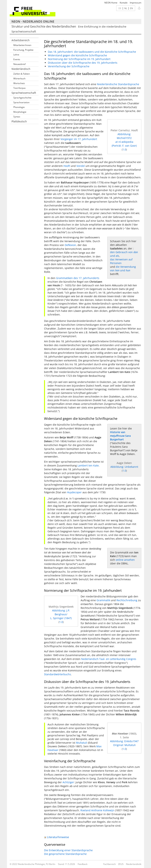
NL (126, 8)
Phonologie (19, 107)
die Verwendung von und (123, 269)
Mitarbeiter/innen (22, 45)
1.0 (124, 149)
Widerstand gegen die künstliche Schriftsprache (77, 55)
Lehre (16, 55)
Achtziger (68, 782)
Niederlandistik (134, 864)
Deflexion (70, 245)
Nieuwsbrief (19, 64)
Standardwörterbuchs (57, 674)
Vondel (81, 166)
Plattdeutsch (19, 121)
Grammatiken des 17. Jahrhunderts (78, 278)
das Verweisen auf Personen (121, 261)
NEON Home (111, 3)
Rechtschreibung (127, 600)
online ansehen (125, 560)
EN (131, 8)
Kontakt (124, 3)
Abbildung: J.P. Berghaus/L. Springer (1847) (61, 614)
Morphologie (20, 112)
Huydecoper (74, 492)
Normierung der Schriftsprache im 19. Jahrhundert (79, 59)
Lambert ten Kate (88, 465)
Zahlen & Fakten (22, 74)
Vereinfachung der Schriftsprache (69, 66)
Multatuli (82, 743)
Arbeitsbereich (21, 40)
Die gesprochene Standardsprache (65, 854)
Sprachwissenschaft (24, 93)
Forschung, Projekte (23, 50)
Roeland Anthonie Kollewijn (97, 810)
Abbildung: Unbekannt (124, 467)
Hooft (67, 166)
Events (17, 59)
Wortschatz (19, 83)
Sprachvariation (21, 102)
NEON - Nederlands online (33, 22)
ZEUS (121, 864)
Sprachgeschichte (22, 98)
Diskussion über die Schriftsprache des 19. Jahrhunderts (83, 63)
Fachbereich (110, 864)
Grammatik (103, 600)
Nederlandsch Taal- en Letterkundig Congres (109, 659)
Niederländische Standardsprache (118, 84)
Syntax (17, 117)
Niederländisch (21, 69)
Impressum (136, 3)
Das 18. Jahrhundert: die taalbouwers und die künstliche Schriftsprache (92, 52)
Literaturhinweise (56, 837)
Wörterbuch (19, 79)
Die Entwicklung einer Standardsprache (68, 850)
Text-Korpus (19, 88)
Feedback (83, 864)
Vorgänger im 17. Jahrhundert (79, 139)
